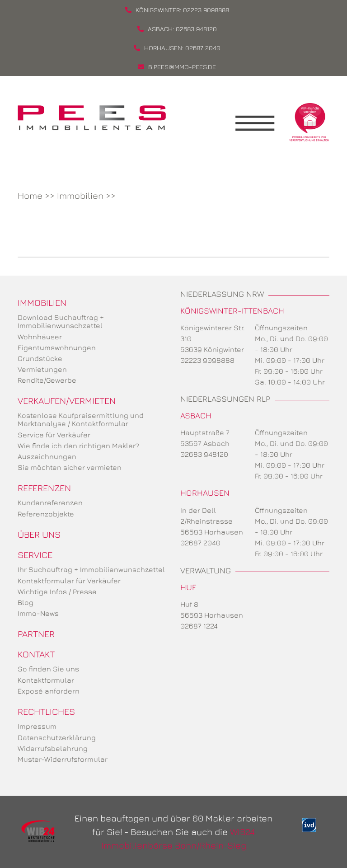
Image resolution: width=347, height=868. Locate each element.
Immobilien (80, 195)
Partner (36, 634)
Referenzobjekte (46, 514)
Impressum (37, 726)
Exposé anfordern (49, 691)
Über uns (39, 534)
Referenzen (44, 488)
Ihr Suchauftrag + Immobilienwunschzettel (91, 569)
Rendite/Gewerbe (47, 380)
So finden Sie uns (48, 669)
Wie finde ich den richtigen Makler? (78, 446)
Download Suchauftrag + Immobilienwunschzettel (61, 321)
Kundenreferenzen (50, 502)
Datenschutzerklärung (57, 737)
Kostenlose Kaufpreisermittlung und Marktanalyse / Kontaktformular (81, 419)
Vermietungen (42, 369)
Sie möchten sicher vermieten (70, 467)
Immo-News (38, 613)
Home (30, 195)
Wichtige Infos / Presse (57, 591)
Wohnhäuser (40, 337)
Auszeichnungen (47, 456)
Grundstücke (40, 358)
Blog (26, 602)
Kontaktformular (46, 680)
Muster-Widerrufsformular (63, 759)
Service (35, 555)
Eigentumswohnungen (57, 347)
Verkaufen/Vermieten (67, 401)
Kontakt (36, 654)
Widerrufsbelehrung (53, 748)
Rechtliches (46, 711)
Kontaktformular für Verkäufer (69, 581)
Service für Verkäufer (54, 435)
